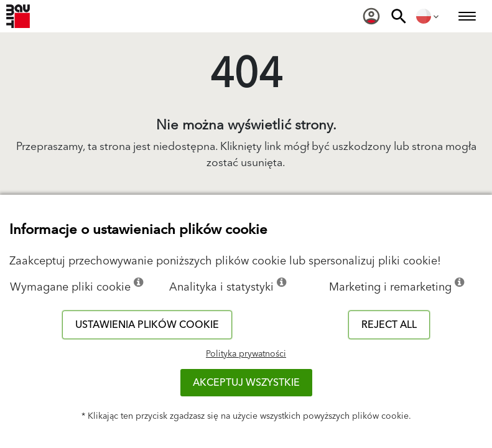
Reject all (389, 325)
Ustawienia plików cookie (147, 325)
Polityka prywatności (246, 354)
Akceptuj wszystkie (246, 383)
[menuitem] (371, 16)
